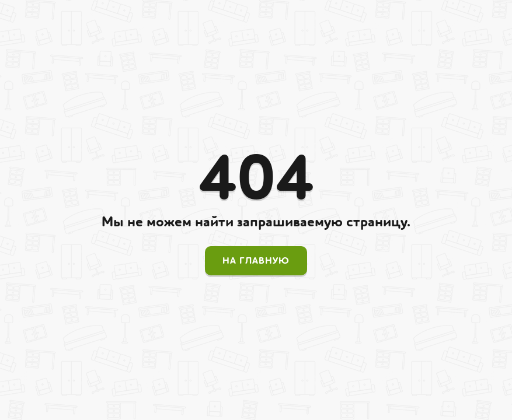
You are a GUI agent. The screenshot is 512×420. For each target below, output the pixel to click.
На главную (256, 261)
